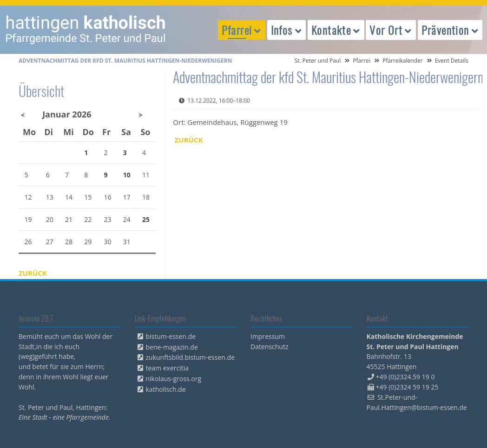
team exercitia (168, 368)
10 (127, 175)
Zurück (189, 140)
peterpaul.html (86, 30)
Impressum (268, 336)
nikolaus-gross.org (174, 379)
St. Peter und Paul (318, 61)
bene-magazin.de (172, 347)
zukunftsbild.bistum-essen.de (191, 357)
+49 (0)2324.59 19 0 (405, 377)
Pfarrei (362, 61)
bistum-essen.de (171, 336)
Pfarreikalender (403, 61)
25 (146, 219)
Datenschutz (269, 347)
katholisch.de (166, 389)
